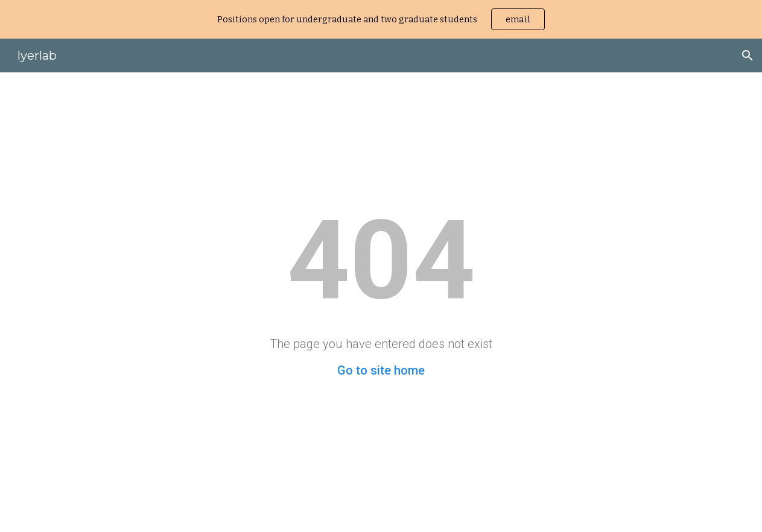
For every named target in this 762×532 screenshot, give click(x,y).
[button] (748, 55)
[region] (381, 19)
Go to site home (381, 370)
